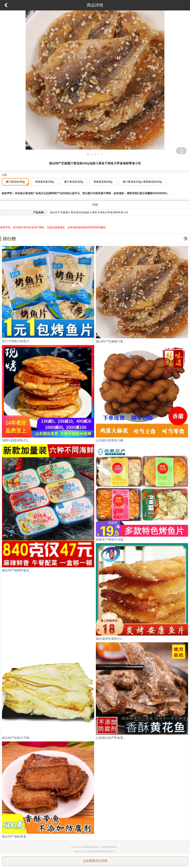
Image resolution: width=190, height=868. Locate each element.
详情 (95, 205)
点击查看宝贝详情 (95, 861)
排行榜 (8, 239)
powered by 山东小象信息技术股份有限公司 (94, 851)
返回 (6, 5)
